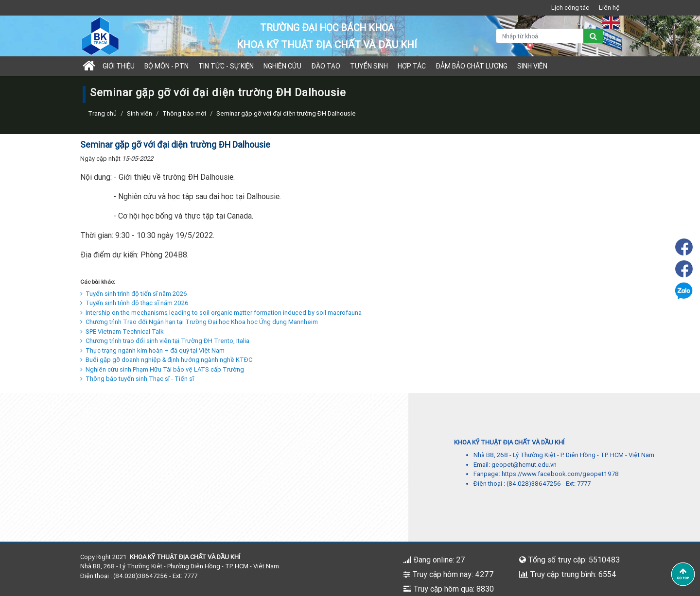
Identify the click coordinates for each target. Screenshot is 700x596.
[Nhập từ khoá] (540, 36)
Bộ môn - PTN (166, 66)
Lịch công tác (570, 8)
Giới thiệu (119, 66)
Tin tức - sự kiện (226, 66)
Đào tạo (326, 66)
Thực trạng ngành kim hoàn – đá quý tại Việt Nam (152, 350)
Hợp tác (412, 66)
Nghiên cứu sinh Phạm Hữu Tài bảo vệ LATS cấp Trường (162, 369)
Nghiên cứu (282, 66)
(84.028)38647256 (534, 484)
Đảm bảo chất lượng (472, 66)
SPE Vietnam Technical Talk (122, 332)
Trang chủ (102, 113)
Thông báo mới (184, 113)
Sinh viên (532, 66)
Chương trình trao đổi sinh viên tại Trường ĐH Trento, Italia (165, 341)
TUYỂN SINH (369, 66)
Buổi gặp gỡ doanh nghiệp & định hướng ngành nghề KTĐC (166, 360)
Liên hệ (609, 8)
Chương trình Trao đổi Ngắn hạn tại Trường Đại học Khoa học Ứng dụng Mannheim (199, 322)
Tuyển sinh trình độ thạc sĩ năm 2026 (134, 303)
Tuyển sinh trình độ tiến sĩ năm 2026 (134, 294)
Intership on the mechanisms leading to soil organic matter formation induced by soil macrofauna (221, 313)
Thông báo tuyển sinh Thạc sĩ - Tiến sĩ (137, 379)
